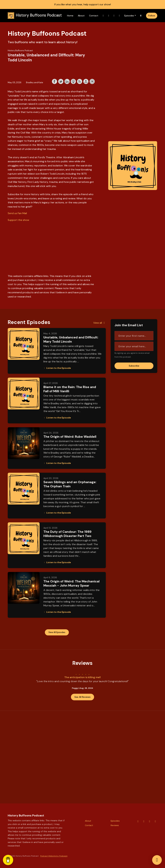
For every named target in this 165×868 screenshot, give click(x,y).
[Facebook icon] (155, 821)
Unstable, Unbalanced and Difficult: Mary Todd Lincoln (71, 339)
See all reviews (82, 697)
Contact (94, 16)
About (81, 16)
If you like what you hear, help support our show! (83, 4)
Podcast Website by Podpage (54, 856)
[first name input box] (134, 336)
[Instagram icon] (144, 821)
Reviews (115, 825)
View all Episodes (57, 632)
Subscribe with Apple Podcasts (73, 81)
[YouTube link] (103, 16)
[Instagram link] (109, 16)
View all (100, 323)
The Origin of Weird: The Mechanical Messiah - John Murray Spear (71, 583)
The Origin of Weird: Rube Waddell (70, 437)
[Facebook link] (119, 16)
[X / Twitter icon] (150, 821)
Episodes (129, 16)
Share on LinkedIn (67, 81)
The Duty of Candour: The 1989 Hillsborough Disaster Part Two (67, 534)
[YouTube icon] (138, 821)
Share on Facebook (55, 81)
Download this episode (86, 81)
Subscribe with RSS (80, 81)
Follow (152, 16)
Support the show (92, 81)
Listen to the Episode (57, 368)
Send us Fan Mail (17, 213)
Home (70, 16)
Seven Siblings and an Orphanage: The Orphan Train (70, 484)
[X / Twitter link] (114, 16)
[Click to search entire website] (141, 16)
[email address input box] (134, 346)
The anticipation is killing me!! (82, 677)
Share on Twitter (61, 81)
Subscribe (134, 366)
